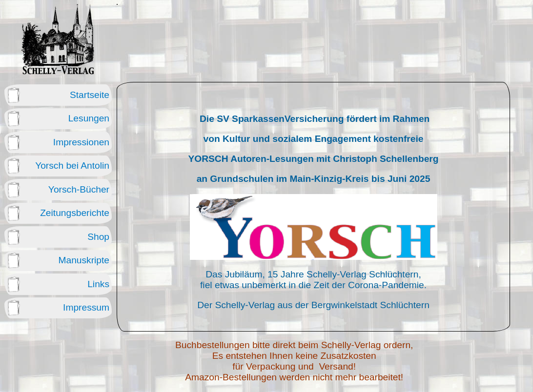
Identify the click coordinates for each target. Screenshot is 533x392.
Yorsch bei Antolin (72, 166)
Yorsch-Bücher (79, 189)
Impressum (86, 307)
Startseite (90, 95)
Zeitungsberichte (75, 213)
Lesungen (89, 118)
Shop (98, 237)
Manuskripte (84, 260)
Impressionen (81, 142)
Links (98, 284)
